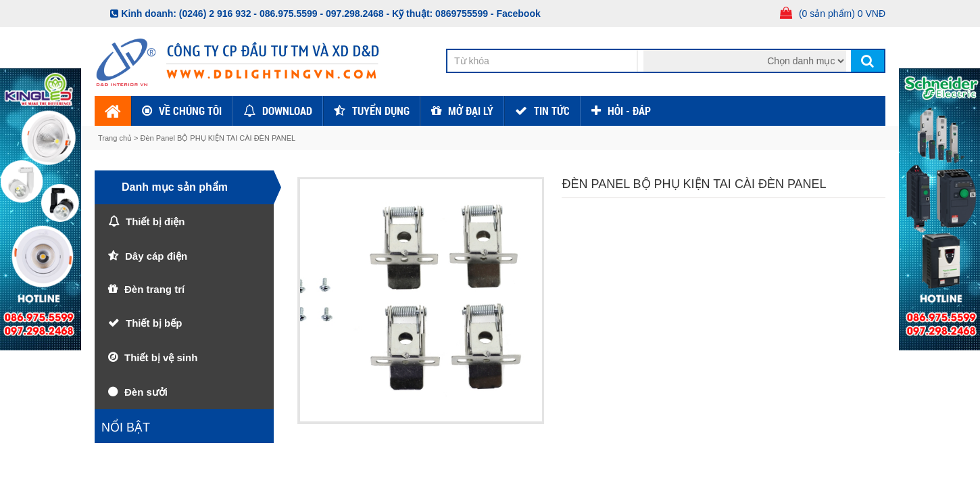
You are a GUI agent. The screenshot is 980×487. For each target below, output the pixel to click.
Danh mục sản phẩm (175, 187)
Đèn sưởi (146, 392)
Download (287, 111)
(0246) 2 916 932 (215, 14)
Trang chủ (116, 138)
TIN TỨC (552, 111)
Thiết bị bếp (154, 323)
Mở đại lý (471, 111)
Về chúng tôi (190, 111)
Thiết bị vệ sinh (161, 357)
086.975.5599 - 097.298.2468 (322, 14)
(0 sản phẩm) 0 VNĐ (842, 14)
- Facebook (516, 14)
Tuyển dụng (381, 111)
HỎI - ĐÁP (629, 111)
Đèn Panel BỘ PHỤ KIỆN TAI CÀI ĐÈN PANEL (218, 138)
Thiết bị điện (155, 222)
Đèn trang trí (154, 289)
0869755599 (462, 14)
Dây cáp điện (156, 256)
